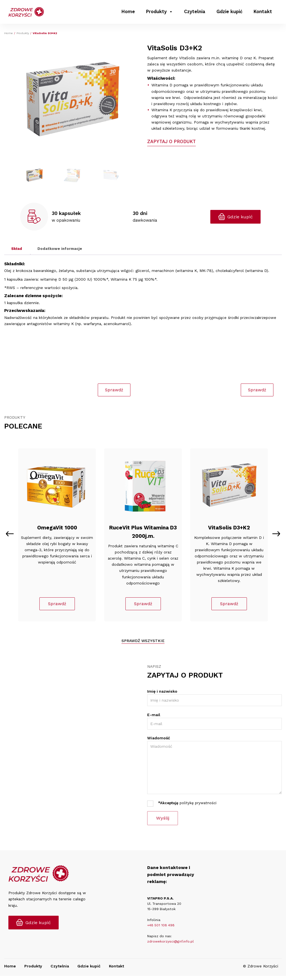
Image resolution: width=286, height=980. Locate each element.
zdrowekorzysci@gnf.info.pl (171, 946)
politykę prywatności (198, 807)
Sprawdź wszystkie (143, 645)
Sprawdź (57, 608)
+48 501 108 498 (161, 930)
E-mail (154, 719)
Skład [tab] (17, 248)
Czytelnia (195, 13)
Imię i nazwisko (162, 696)
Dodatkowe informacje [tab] (60, 248)
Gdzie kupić (229, 13)
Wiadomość (159, 742)
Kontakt (263, 13)
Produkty (159, 13)
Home (128, 13)
